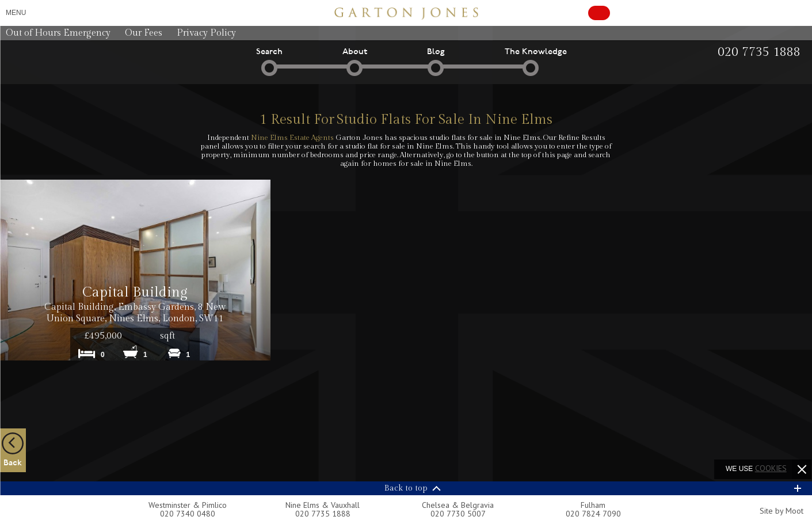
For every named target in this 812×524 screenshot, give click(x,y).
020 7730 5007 (458, 514)
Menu (16, 13)
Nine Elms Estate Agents (292, 138)
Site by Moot (781, 511)
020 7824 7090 (593, 514)
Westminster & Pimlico (188, 505)
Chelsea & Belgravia (458, 505)
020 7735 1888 (323, 514)
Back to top (406, 488)
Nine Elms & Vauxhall (323, 505)
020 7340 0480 (188, 514)
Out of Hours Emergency (58, 33)
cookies (771, 468)
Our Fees (144, 33)
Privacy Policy (206, 33)
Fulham (593, 505)
